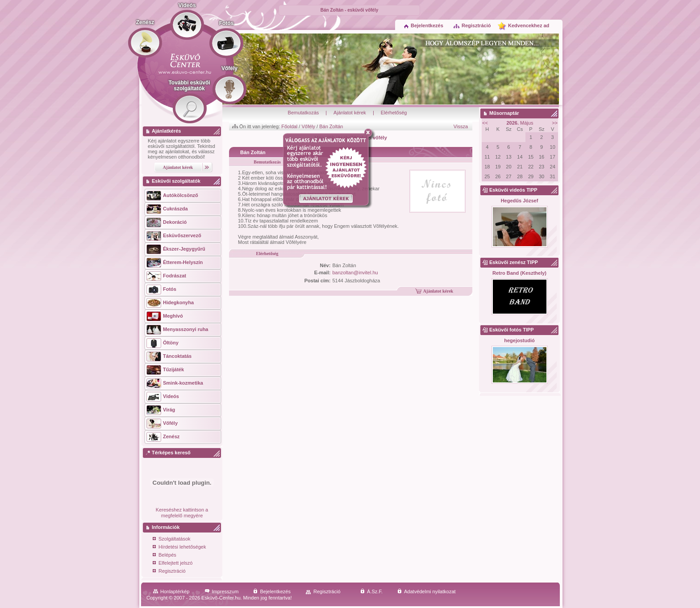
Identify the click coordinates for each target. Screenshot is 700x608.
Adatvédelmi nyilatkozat (427, 591)
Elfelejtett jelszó (173, 564)
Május (520, 123)
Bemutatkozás (304, 113)
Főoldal (289, 126)
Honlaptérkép (171, 591)
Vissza (461, 126)
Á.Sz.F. (371, 591)
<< (485, 123)
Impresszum (222, 591)
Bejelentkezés (424, 25)
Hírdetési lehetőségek (179, 547)
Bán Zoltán (331, 126)
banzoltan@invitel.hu (355, 273)
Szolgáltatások (172, 539)
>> (555, 123)
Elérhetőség (394, 113)
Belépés (165, 556)
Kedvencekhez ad (529, 25)
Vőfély (308, 126)
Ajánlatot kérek (350, 113)
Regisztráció (472, 25)
